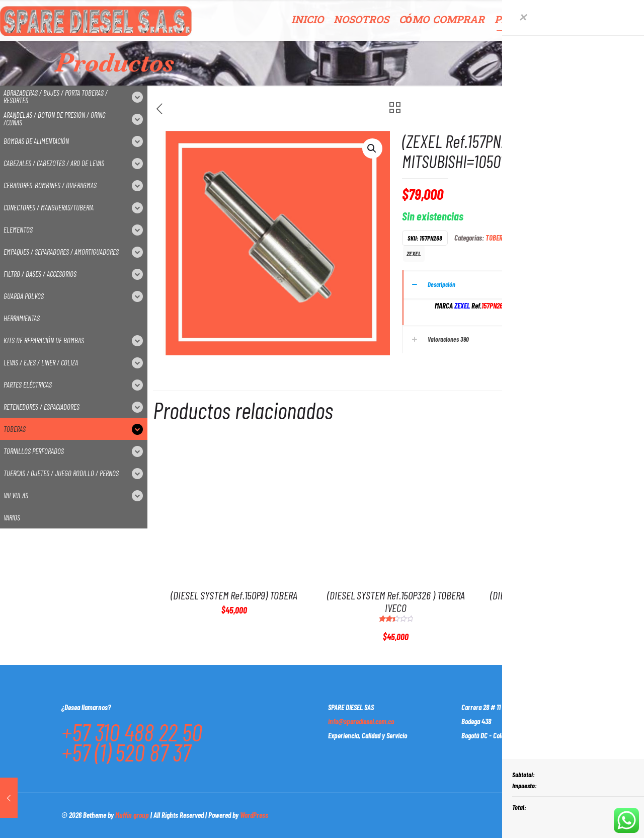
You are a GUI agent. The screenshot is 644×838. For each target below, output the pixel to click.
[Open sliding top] (633, 11)
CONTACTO (615, 20)
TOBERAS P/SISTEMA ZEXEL (547, 238)
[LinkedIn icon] (537, 815)
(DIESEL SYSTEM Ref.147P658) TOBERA (557, 595)
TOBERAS (497, 238)
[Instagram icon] (548, 815)
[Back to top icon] (572, 814)
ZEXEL (414, 253)
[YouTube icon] (527, 815)
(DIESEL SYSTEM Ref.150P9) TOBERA (234, 595)
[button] (372, 148)
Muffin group (132, 815)
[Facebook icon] (505, 815)
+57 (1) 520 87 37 (126, 752)
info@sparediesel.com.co (361, 721)
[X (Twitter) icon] (516, 815)
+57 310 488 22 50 (132, 732)
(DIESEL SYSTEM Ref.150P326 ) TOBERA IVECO (396, 601)
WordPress (254, 815)
